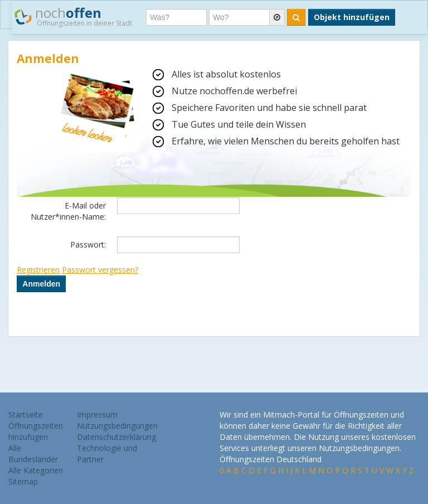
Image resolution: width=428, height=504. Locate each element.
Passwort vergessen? (100, 270)
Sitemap (23, 481)
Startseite (26, 415)
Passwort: (88, 244)
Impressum (97, 415)
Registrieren (38, 270)
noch (73, 16)
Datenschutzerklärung (116, 437)
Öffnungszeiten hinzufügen (36, 431)
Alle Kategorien (36, 470)
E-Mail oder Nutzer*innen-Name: (68, 211)
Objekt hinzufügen (352, 17)
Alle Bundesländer (33, 454)
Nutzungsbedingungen (117, 426)
